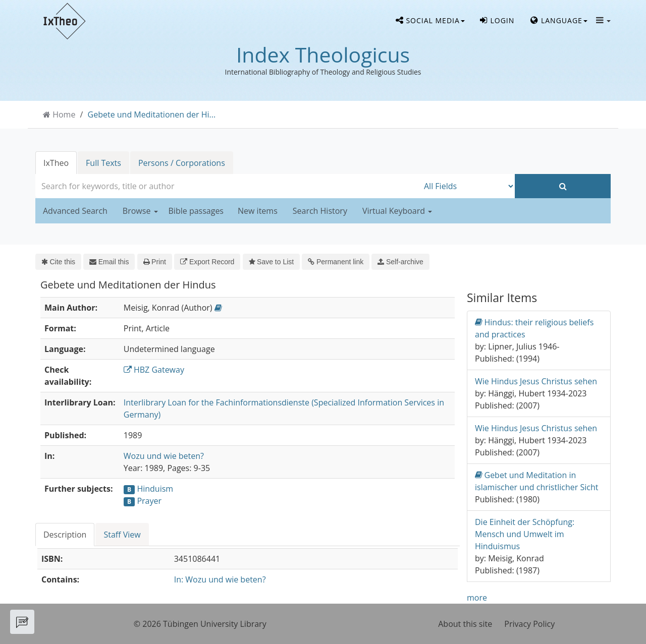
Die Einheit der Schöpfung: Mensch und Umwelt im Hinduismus (525, 534)
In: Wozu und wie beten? (220, 579)
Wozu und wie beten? (164, 456)
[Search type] (467, 186)
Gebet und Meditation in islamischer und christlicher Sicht (536, 481)
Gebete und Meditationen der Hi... (152, 114)
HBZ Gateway (154, 370)
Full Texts (103, 163)
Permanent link (336, 262)
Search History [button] (320, 211)
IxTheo (56, 163)
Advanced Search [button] (75, 211)
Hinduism (155, 489)
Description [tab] (65, 535)
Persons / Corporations (182, 163)
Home (64, 114)
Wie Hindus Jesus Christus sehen (536, 381)
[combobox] (227, 186)
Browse (140, 211)
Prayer (149, 501)
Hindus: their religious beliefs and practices (534, 328)
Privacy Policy (529, 624)
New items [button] (258, 211)
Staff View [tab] (122, 535)
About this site (465, 624)
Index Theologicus (323, 54)
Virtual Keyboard (397, 211)
